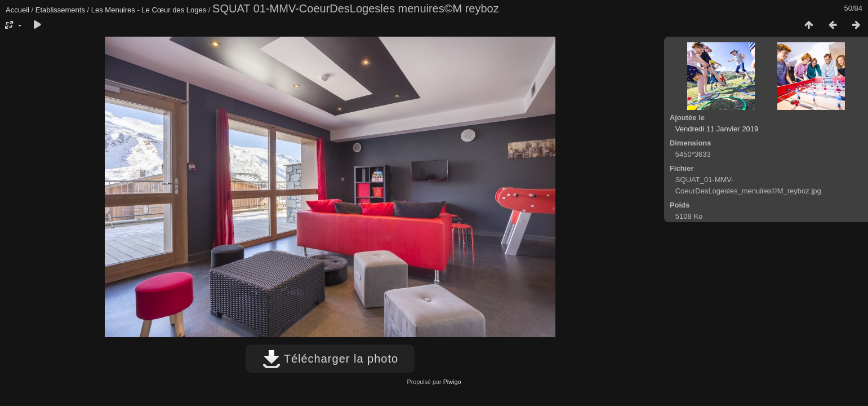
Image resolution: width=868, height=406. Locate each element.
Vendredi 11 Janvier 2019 (717, 129)
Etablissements (60, 10)
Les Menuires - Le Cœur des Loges (149, 10)
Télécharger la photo (331, 359)
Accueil (17, 10)
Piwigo (452, 382)
